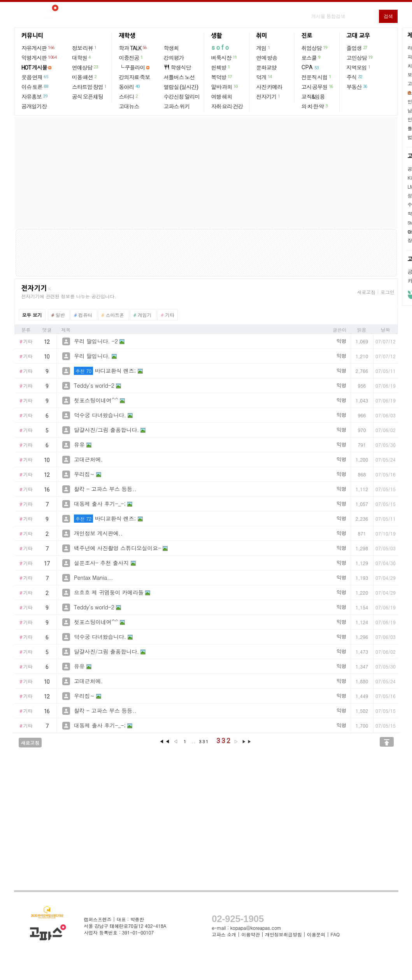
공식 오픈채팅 (88, 97)
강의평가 (174, 58)
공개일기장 (34, 107)
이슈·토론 (35, 87)
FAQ (335, 934)
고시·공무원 (318, 87)
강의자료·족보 (135, 77)
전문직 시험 (317, 77)
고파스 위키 (177, 107)
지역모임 (359, 67)
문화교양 (266, 68)
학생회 (171, 48)
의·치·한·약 (315, 106)
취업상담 (315, 48)
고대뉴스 (129, 107)
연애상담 (85, 67)
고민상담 (360, 58)
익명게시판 (39, 58)
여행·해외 (222, 97)
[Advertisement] (206, 173)
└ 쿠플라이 (132, 68)
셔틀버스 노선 (179, 77)
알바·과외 (225, 87)
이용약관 (250, 934)
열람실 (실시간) (181, 87)
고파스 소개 (224, 934)
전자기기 (269, 96)
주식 (355, 77)
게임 (264, 48)
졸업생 (357, 48)
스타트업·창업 (90, 87)
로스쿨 (311, 58)
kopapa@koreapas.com (256, 928)
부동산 (357, 87)
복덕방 (222, 77)
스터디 (129, 96)
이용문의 (316, 934)
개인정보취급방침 (283, 934)
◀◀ (165, 742)
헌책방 (221, 67)
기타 (26, 342)
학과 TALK (133, 48)
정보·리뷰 (85, 48)
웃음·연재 (35, 77)
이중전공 (131, 58)
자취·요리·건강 (227, 107)
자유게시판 (38, 48)
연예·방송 (267, 58)
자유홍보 (35, 96)
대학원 (82, 58)
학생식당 (177, 67)
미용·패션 (85, 77)
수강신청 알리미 (182, 97)
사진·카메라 (269, 87)
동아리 (130, 87)
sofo (221, 48)
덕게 (265, 77)
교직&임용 (313, 97)
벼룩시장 (224, 58)
